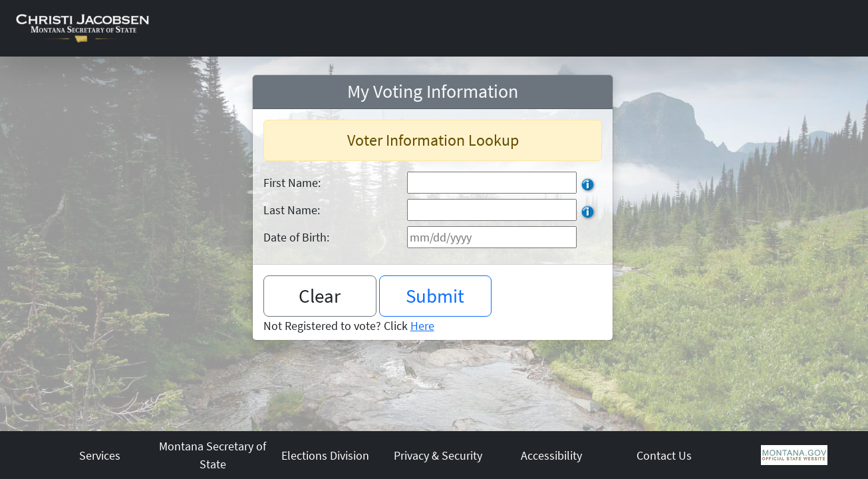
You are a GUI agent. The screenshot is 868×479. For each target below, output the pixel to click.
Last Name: (292, 210)
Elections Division (325, 455)
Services (100, 455)
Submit (435, 296)
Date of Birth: (296, 237)
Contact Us (664, 455)
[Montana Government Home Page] (794, 454)
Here (422, 326)
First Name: (292, 183)
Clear (320, 296)
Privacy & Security (438, 455)
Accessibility (551, 455)
